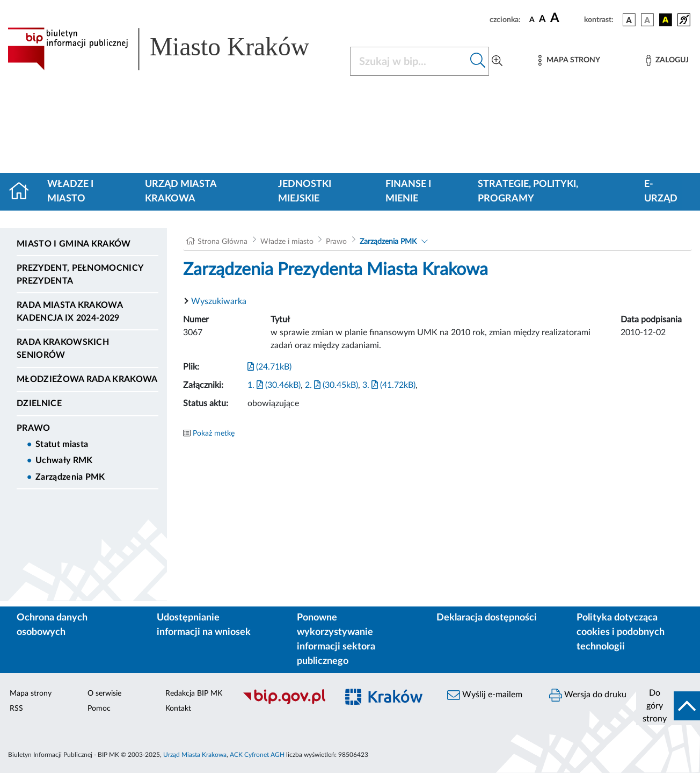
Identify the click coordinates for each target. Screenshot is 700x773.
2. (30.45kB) (331, 385)
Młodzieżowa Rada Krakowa (87, 379)
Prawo (34, 428)
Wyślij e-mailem (485, 695)
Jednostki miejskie (305, 192)
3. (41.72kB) (389, 385)
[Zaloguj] (667, 60)
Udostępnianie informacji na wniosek (204, 625)
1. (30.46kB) (274, 385)
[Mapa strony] (569, 60)
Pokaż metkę (214, 434)
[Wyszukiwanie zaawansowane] (497, 61)
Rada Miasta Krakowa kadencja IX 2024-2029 (70, 312)
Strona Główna (223, 242)
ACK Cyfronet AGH (257, 755)
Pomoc (99, 709)
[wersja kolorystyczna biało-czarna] (647, 20)
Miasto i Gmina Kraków (74, 244)
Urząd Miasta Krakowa (181, 192)
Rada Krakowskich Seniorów (63, 349)
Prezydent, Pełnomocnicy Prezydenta (80, 274)
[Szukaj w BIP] (409, 61)
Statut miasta (62, 444)
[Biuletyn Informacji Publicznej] (285, 703)
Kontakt (178, 709)
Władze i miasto (70, 192)
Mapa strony (31, 693)
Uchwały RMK (64, 460)
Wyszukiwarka (219, 301)
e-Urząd (661, 192)
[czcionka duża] (566, 18)
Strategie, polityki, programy (528, 192)
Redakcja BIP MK (194, 693)
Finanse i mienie (408, 192)
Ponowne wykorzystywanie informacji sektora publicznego (336, 640)
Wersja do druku (588, 695)
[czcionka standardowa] (532, 19)
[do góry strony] (668, 706)
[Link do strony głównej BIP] (172, 49)
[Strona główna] (23, 192)
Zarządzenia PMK (70, 477)
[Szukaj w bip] (478, 61)
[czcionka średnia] (542, 20)
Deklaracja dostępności (487, 618)
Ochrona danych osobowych (52, 625)
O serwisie (104, 693)
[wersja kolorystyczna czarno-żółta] (666, 20)
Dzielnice (39, 403)
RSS (16, 709)
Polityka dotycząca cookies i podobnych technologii (621, 632)
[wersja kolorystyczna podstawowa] (629, 20)
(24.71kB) (269, 367)
